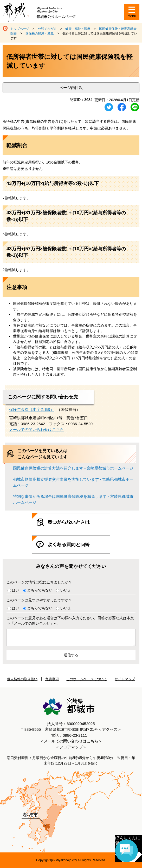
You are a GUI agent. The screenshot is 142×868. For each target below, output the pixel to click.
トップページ (20, 29)
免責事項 (52, 679)
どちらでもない (40, 590)
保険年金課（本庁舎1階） (32, 409)
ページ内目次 (71, 88)
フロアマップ (71, 747)
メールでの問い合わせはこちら (36, 429)
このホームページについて (87, 679)
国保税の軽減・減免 (40, 33)
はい (16, 590)
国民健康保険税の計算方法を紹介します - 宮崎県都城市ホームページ (73, 468)
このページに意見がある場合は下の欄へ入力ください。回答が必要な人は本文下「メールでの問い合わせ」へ (70, 621)
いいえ (66, 590)
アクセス (110, 729)
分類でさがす (47, 29)
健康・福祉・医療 (78, 29)
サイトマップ (125, 679)
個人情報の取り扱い (22, 679)
